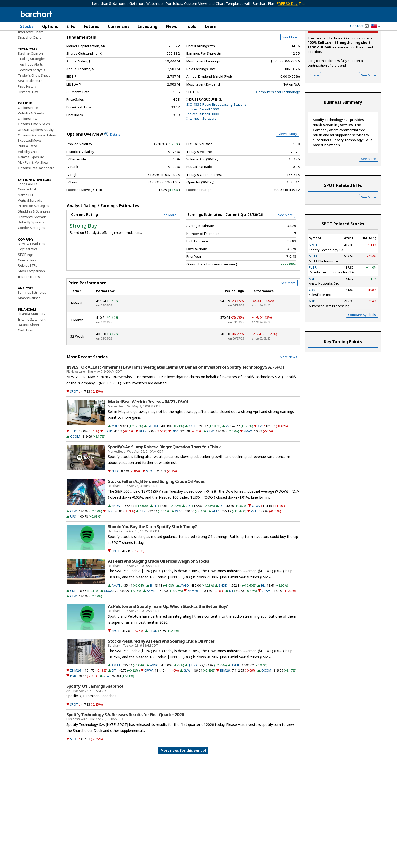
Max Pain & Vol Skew (33, 192)
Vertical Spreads (30, 229)
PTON (153, 660)
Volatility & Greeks (31, 142)
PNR (110, 540)
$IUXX (108, 620)
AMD (216, 540)
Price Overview (30, 40)
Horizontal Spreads (32, 246)
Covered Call (27, 218)
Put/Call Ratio (28, 175)
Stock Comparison (31, 300)
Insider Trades (29, 306)
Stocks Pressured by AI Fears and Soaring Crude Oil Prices (161, 670)
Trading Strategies (32, 88)
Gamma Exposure (31, 186)
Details (112, 164)
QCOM (75, 466)
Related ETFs (28, 294)
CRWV (256, 535)
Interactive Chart (30, 61)
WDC (179, 540)
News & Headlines (32, 273)
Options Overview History (37, 164)
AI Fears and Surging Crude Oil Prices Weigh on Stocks (158, 590)
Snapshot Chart (29, 67)
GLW (210, 460)
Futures (92, 26)
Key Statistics (28, 278)
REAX (143, 460)
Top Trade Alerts (30, 93)
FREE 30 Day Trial (291, 3)
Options (50, 26)
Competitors (27, 289)
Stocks (27, 26)
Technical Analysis (31, 99)
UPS (73, 546)
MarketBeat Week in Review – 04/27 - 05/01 (148, 431)
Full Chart (288, 53)
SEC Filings (26, 284)
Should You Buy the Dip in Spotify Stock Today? (152, 556)
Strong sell (343, 58)
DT (222, 535)
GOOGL (153, 455)
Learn (211, 26)
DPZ (175, 460)
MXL (115, 455)
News (172, 26)
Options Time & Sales (34, 153)
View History (288, 163)
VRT (254, 540)
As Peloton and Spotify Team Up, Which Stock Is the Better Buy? (168, 636)
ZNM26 (193, 620)
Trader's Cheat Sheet (34, 104)
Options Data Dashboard (36, 197)
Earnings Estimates (32, 322)
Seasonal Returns (31, 110)
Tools (191, 26)
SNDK (116, 535)
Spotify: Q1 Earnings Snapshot (95, 715)
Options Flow (28, 148)
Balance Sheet (28, 354)
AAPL (192, 455)
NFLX (115, 500)
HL (156, 535)
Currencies (119, 26)
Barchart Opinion (30, 82)
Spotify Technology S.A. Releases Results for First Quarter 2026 (125, 744)
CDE (188, 535)
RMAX (248, 460)
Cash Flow (25, 359)
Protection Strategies (34, 235)
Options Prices (29, 137)
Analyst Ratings (29, 327)
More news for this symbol (183, 779)
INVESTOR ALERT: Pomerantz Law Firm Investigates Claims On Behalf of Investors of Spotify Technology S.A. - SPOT (175, 396)
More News (289, 386)
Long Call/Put (28, 213)
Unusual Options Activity (36, 159)
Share (314, 104)
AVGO (185, 615)
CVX (261, 455)
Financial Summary (32, 343)
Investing (148, 26)
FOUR (108, 460)
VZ (228, 455)
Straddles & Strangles (34, 240)
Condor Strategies (32, 257)
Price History (27, 115)
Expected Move (29, 170)
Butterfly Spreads (31, 251)
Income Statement (32, 348)
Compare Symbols (362, 344)
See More (290, 66)
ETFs (71, 26)
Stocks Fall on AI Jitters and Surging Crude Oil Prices (156, 511)
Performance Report (33, 45)
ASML (151, 620)
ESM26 (225, 700)
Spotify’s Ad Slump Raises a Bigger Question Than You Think (164, 476)
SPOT (74, 421)
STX (143, 540)
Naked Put (26, 224)
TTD (73, 460)
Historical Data (28, 121)
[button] (376, 26)
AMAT (116, 615)
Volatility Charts (29, 181)
